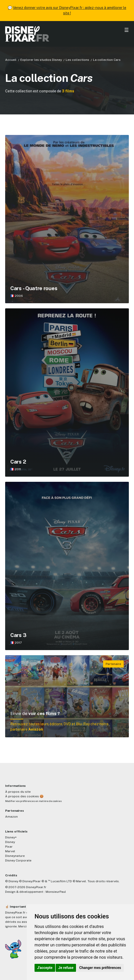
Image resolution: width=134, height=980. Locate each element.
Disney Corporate (18, 860)
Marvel (10, 851)
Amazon (11, 817)
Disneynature (15, 856)
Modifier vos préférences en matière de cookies (33, 801)
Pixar (9, 847)
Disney (10, 842)
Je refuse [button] (66, 968)
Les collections (77, 60)
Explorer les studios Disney (41, 60)
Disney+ (11, 837)
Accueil (11, 60)
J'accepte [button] (45, 968)
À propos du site (18, 792)
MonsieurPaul (56, 892)
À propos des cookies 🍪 (24, 796)
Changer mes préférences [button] (100, 968)
